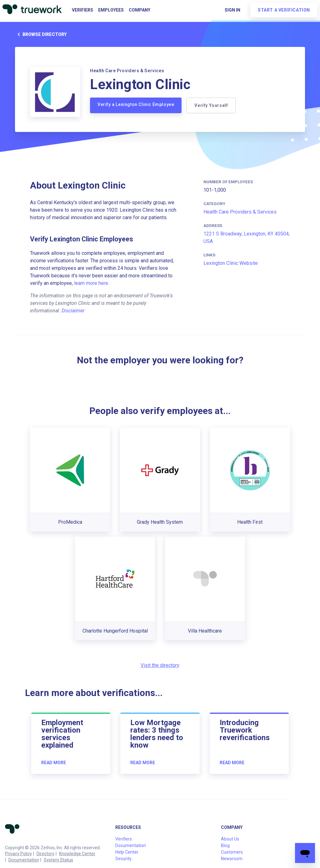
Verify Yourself (211, 105)
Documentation (24, 860)
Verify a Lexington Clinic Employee (136, 104)
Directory (45, 854)
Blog (225, 845)
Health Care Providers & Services (240, 212)
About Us (230, 839)
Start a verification (284, 10)
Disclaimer (73, 311)
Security (123, 859)
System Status (58, 860)
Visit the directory (160, 665)
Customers (232, 852)
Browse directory (41, 34)
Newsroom (232, 859)
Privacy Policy (18, 854)
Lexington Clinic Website (231, 263)
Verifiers (82, 10)
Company (140, 10)
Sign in (232, 10)
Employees (111, 10)
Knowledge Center (77, 854)
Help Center (127, 852)
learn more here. (92, 283)
